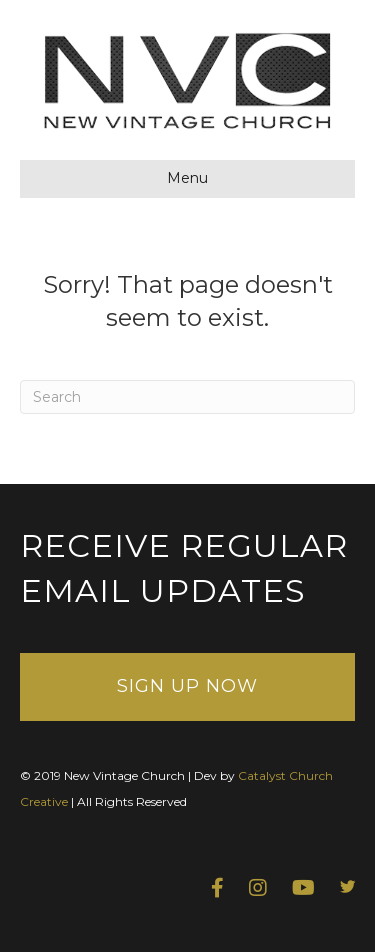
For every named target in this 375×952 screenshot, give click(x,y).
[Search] (187, 397)
